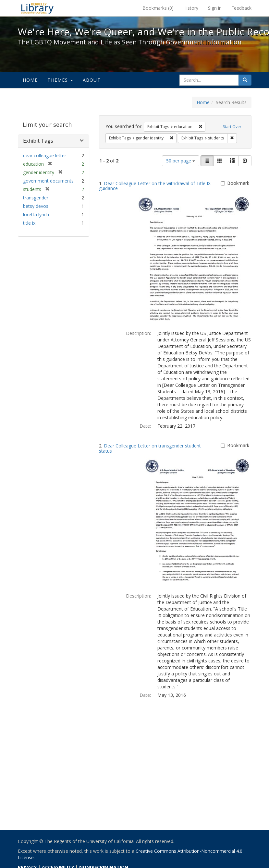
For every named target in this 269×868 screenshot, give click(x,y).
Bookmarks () (158, 8)
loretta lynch (36, 214)
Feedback (241, 8)
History (191, 8)
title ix (29, 223)
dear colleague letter (45, 155)
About (92, 80)
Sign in (215, 8)
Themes (60, 80)
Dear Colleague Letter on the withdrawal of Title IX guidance (155, 186)
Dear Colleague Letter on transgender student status (150, 448)
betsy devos (36, 206)
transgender (36, 198)
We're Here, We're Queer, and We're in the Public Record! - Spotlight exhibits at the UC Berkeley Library (37, 8)
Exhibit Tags (38, 141)
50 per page (181, 161)
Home (30, 80)
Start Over (232, 127)
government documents (48, 181)
